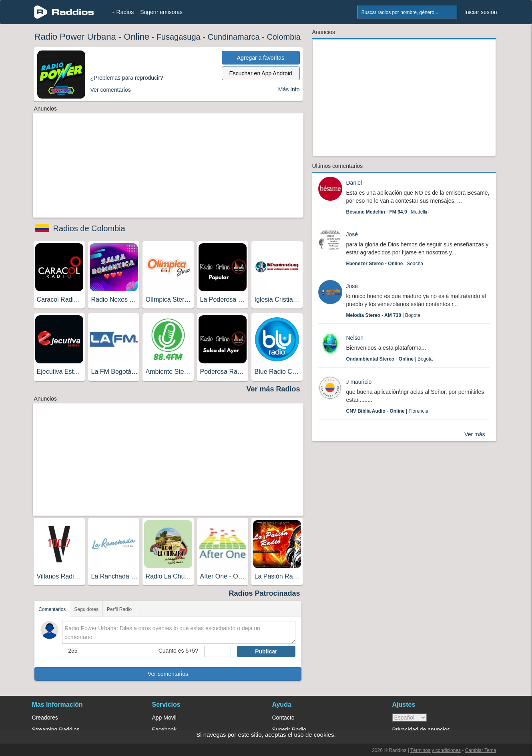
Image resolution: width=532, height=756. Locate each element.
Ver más (475, 434)
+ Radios (123, 12)
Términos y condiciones (436, 750)
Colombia (283, 37)
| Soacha (385, 264)
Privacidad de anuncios (421, 730)
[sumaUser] (218, 651)
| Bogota (383, 315)
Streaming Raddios (56, 730)
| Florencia (387, 411)
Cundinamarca (234, 37)
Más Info (289, 89)
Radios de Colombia (89, 228)
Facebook (164, 730)
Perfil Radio (119, 609)
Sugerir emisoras (161, 12)
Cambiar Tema (481, 750)
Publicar (266, 651)
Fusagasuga (179, 37)
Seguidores (86, 609)
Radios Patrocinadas (264, 593)
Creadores (45, 718)
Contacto (283, 718)
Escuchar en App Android (260, 73)
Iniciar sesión (481, 12)
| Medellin (388, 212)
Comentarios (52, 609)
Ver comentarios (168, 674)
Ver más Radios (273, 389)
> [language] (410, 718)
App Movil (164, 718)
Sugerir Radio (289, 730)
